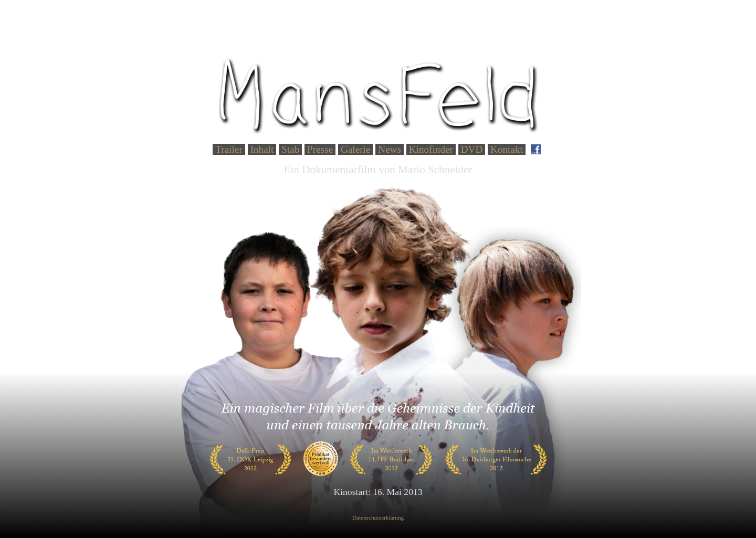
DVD (472, 149)
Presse (320, 149)
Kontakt (507, 149)
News (390, 149)
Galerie (355, 149)
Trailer (229, 149)
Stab (290, 149)
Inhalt (262, 149)
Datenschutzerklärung (378, 518)
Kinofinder (431, 149)
